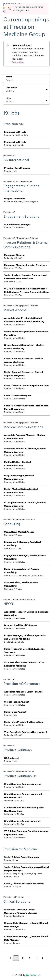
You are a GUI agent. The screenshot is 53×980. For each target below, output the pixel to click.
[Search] (26, 80)
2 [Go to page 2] (23, 958)
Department (11, 88)
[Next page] (43, 958)
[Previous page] (10, 958)
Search (9, 77)
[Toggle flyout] (47, 90)
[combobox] (6, 91)
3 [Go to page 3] (30, 958)
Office (8, 98)
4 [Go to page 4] (37, 958)
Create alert (18, 62)
